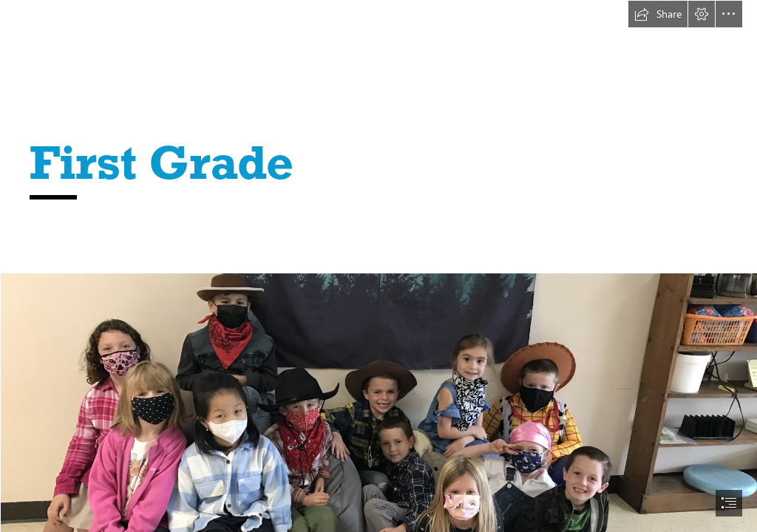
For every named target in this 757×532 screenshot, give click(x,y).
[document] (378, 266)
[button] (658, 14)
